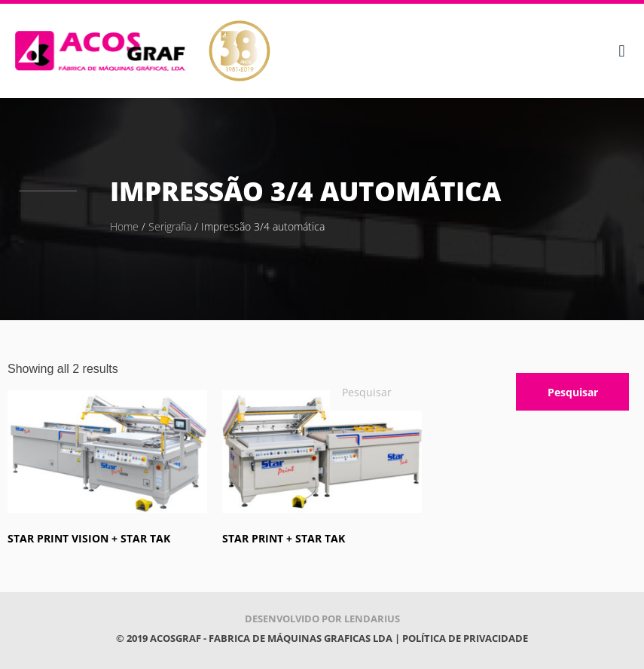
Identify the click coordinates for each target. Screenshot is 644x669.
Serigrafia (170, 226)
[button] (622, 51)
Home (124, 226)
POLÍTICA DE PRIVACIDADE (465, 638)
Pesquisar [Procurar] (573, 392)
